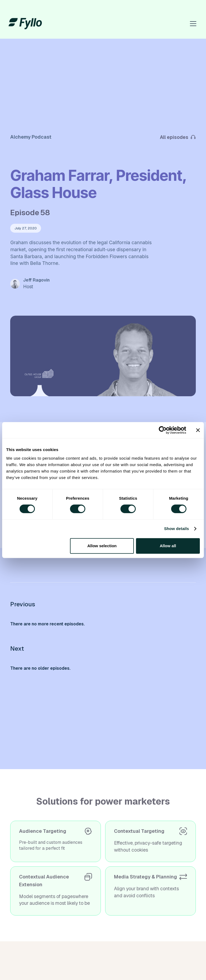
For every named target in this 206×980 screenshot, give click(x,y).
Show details (177, 529)
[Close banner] (198, 430)
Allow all (168, 546)
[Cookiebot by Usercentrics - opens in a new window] (163, 430)
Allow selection (102, 546)
